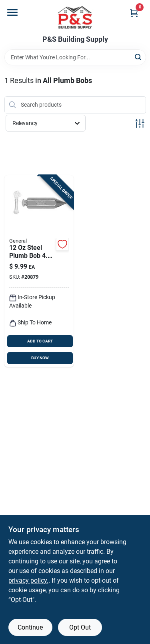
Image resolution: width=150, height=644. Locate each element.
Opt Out (80, 627)
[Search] (139, 57)
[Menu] (12, 12)
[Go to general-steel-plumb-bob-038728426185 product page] (39, 271)
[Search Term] (75, 57)
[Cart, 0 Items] (134, 13)
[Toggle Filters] (140, 123)
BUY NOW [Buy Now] (40, 358)
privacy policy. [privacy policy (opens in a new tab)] (28, 580)
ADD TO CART (40, 341)
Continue (30, 627)
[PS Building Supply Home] (75, 18)
